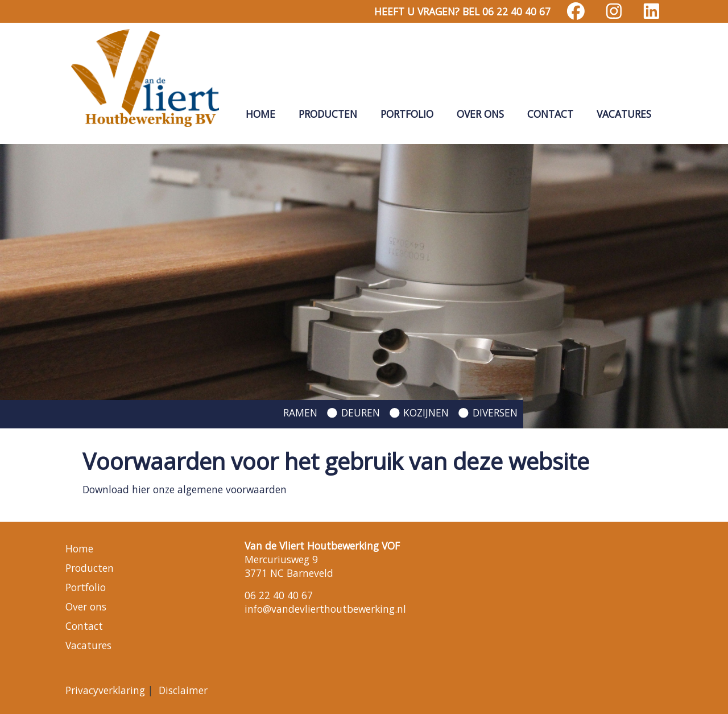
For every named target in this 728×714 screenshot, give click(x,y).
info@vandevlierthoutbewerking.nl (325, 609)
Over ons (480, 114)
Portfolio (407, 114)
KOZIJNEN (426, 412)
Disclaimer (183, 690)
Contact (550, 114)
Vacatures (624, 114)
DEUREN (361, 412)
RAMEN (300, 412)
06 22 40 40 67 (279, 595)
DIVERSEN (495, 412)
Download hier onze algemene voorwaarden (185, 489)
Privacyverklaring (105, 690)
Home (260, 114)
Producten (328, 114)
